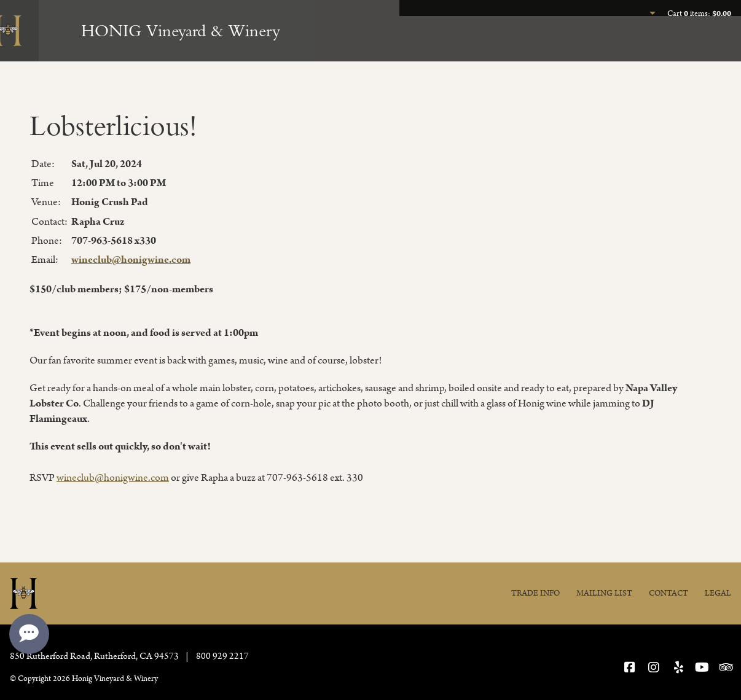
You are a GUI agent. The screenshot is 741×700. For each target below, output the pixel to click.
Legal (718, 593)
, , (95, 656)
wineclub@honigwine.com (131, 260)
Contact (668, 593)
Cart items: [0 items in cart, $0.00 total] (699, 14)
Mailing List (604, 593)
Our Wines (583, 46)
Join (644, 46)
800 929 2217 (222, 656)
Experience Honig (485, 46)
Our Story (704, 46)
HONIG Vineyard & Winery (181, 30)
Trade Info (535, 593)
